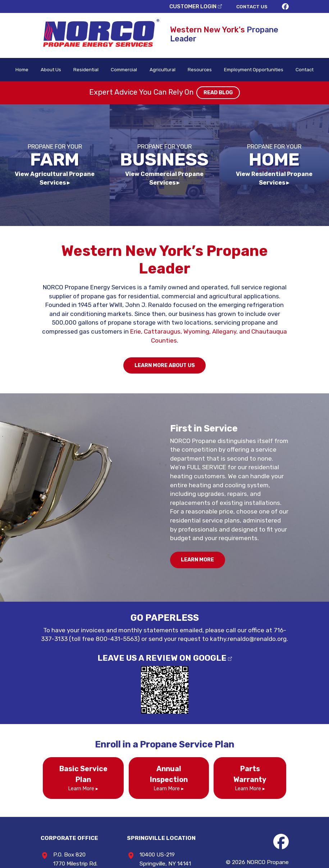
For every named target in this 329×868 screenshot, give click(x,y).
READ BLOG (216, 89)
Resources (196, 65)
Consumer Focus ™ (294, 820)
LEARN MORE (200, 494)
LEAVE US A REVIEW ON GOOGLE (162, 591)
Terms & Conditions (293, 811)
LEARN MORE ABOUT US (165, 326)
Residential (85, 65)
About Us (51, 65)
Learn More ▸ (76, 705)
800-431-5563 (65, 817)
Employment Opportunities (251, 65)
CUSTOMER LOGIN (215, 5)
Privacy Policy (252, 811)
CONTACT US (276, 5)
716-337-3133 (242, 565)
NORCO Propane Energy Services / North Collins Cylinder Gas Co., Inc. (269, 793)
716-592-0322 (164, 800)
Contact (304, 65)
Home (22, 65)
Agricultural (160, 65)
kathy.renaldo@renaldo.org (204, 573)
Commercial (122, 65)
